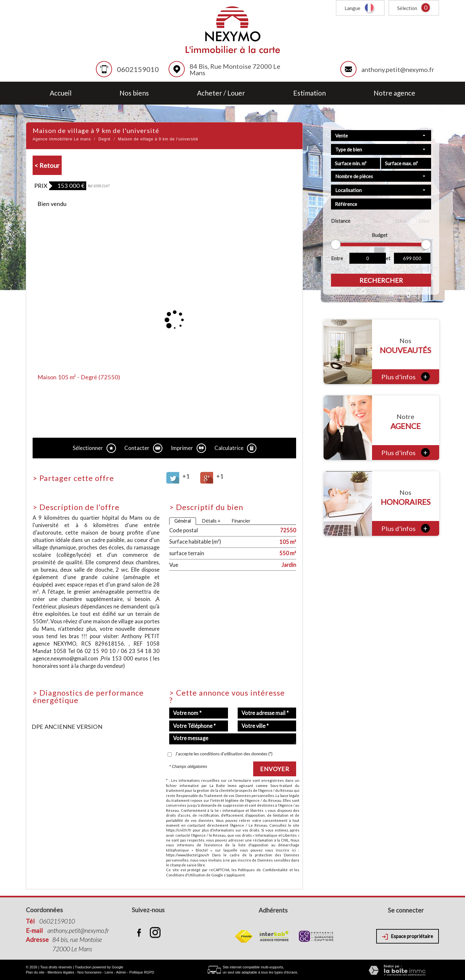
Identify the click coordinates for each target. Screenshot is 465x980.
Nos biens (134, 93)
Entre (337, 258)
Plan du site (35, 972)
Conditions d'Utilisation (186, 875)
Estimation (310, 93)
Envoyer (275, 769)
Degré (105, 139)
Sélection (407, 8)
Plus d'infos (406, 377)
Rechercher (381, 280)
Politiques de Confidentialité (263, 870)
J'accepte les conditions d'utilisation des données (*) (224, 754)
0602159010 (138, 69)
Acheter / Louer (221, 93)
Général (183, 521)
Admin (121, 972)
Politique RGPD (142, 972)
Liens (109, 972)
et (388, 258)
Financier (241, 521)
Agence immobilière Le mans (62, 139)
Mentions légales (61, 972)
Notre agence (394, 93)
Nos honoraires (90, 972)
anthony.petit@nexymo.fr (398, 69)
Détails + (211, 521)
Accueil (61, 93)
